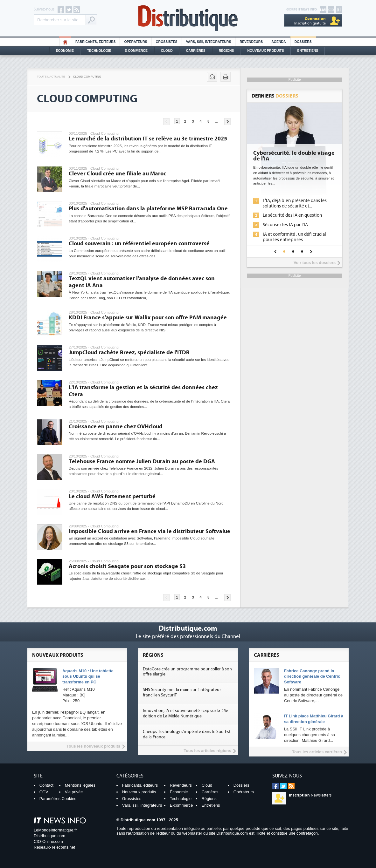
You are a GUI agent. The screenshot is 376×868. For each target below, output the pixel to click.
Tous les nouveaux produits (93, 746)
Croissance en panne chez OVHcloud (116, 427)
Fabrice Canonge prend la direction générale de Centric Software (312, 677)
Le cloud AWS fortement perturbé (112, 496)
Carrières (196, 51)
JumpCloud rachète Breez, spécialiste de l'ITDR (129, 353)
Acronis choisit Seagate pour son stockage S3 (127, 566)
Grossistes (166, 42)
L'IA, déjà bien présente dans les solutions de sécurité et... (295, 203)
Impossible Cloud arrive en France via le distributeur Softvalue (150, 531)
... (217, 121)
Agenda (279, 42)
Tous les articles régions (207, 751)
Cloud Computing (87, 77)
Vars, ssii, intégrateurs (142, 805)
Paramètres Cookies (58, 799)
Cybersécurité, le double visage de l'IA (294, 156)
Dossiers (303, 42)
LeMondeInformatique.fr (55, 830)
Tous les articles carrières (317, 752)
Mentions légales (80, 785)
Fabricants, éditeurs (95, 42)
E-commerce (136, 51)
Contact (46, 785)
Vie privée (74, 792)
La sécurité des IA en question (292, 215)
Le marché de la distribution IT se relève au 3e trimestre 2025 (148, 139)
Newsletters (310, 795)
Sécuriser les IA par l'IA (285, 225)
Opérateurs (136, 42)
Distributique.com (49, 836)
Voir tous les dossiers (315, 263)
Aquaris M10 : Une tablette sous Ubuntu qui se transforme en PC (88, 677)
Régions (226, 51)
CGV (44, 792)
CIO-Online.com (48, 841)
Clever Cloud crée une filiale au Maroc (117, 174)
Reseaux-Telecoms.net (54, 847)
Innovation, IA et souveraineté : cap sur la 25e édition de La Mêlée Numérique (185, 713)
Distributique (188, 18)
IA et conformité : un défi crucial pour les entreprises (294, 237)
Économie (65, 51)
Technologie (99, 51)
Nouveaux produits (139, 792)
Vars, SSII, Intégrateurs (209, 42)
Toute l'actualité (51, 77)
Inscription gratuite (310, 21)
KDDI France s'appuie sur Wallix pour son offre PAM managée (148, 318)
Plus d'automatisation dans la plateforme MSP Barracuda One (148, 209)
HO (65, 42)
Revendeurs (251, 42)
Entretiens (308, 51)
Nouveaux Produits (265, 51)
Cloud (167, 51)
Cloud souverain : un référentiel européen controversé (139, 244)
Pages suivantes (227, 122)
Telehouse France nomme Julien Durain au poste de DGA (142, 461)
